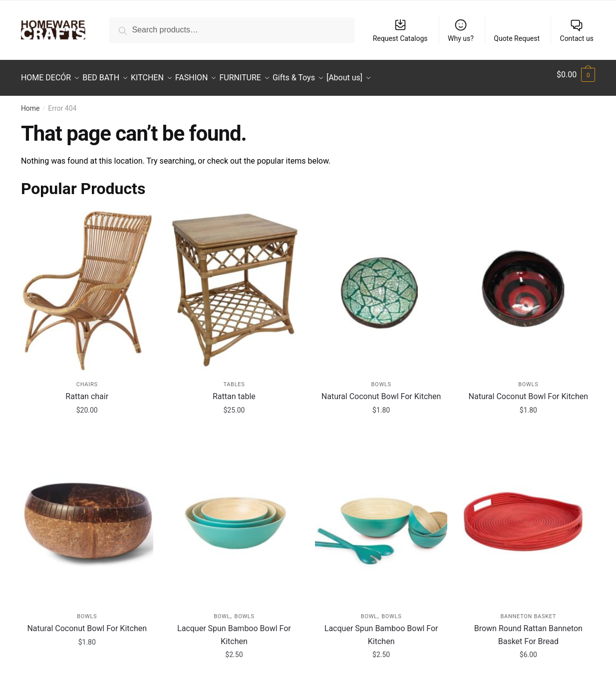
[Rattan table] (234, 285)
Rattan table (234, 390)
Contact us (577, 30)
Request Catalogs (400, 30)
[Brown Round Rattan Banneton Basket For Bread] (528, 517)
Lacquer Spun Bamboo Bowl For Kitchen (234, 629)
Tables (234, 378)
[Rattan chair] (87, 285)
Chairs (87, 378)
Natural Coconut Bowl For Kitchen (381, 390)
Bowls (381, 378)
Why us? (461, 30)
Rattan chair (87, 390)
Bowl (222, 610)
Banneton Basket (529, 610)
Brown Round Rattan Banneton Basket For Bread (528, 629)
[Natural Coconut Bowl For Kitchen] (381, 285)
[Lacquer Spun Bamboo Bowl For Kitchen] (234, 517)
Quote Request (517, 38)
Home (30, 102)
